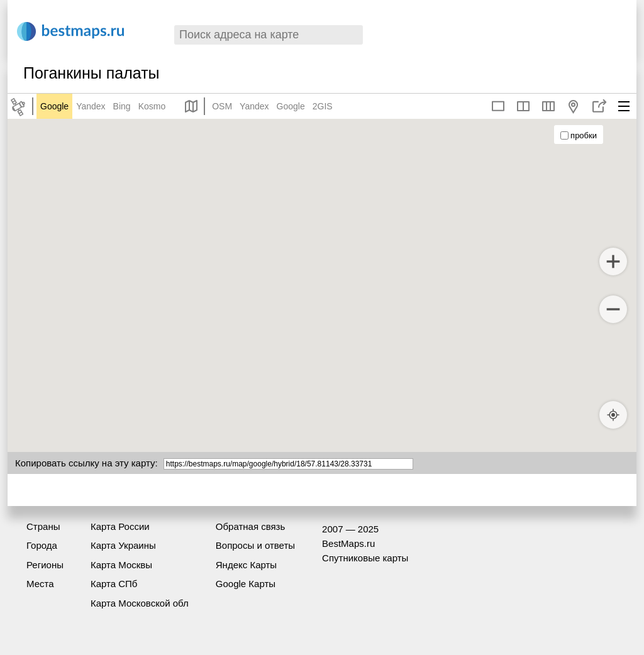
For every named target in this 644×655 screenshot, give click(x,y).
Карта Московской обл (140, 603)
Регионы (45, 565)
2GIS (323, 106)
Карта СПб (114, 584)
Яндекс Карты (246, 565)
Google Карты (246, 584)
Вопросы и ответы (255, 545)
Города (42, 545)
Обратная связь (251, 526)
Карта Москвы (121, 565)
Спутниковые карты (365, 558)
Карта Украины (123, 545)
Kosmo (152, 106)
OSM (222, 106)
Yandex (91, 106)
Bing (122, 106)
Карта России (120, 526)
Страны (43, 526)
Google (54, 106)
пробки (579, 135)
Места (40, 584)
